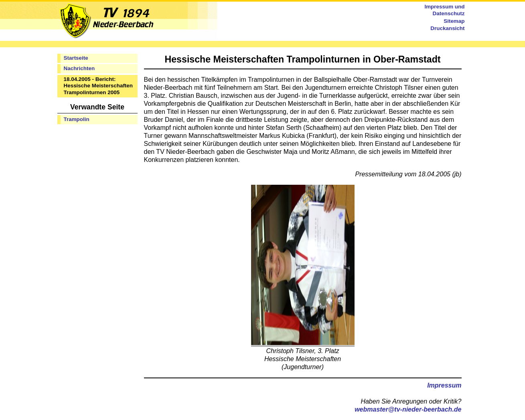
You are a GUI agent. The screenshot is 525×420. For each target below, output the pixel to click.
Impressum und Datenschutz (444, 10)
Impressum (444, 385)
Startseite (76, 58)
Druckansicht (447, 28)
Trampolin (77, 119)
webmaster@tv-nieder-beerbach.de (408, 409)
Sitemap (454, 21)
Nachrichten (79, 68)
